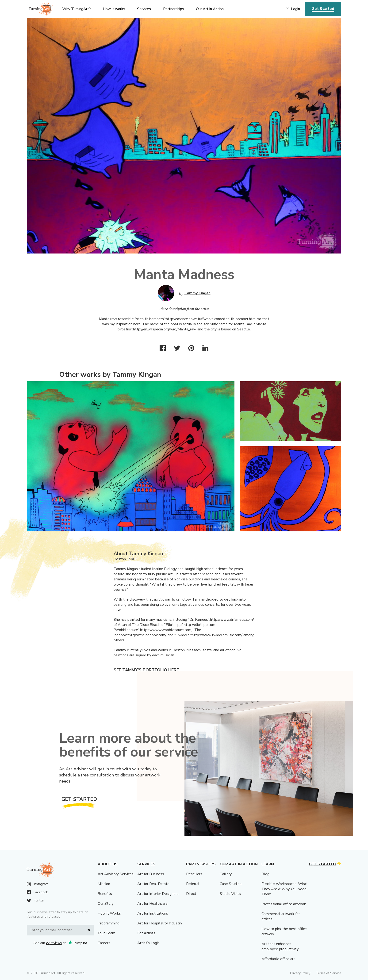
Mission (104, 884)
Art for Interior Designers (158, 894)
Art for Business (151, 874)
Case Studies (231, 884)
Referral (193, 884)
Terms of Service (329, 973)
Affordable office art (278, 959)
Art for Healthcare (152, 904)
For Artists (146, 933)
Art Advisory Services (116, 874)
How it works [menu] (114, 9)
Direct (191, 894)
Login (295, 9)
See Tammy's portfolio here (146, 670)
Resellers (194, 874)
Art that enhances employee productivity (280, 946)
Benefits (105, 894)
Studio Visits (230, 894)
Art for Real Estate (153, 884)
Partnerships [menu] (174, 9)
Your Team (106, 933)
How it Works (109, 913)
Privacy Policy (300, 973)
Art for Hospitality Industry (160, 923)
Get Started (323, 9)
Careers (104, 943)
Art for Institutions (153, 913)
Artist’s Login (148, 943)
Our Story (106, 904)
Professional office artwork (284, 904)
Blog (265, 874)
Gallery (226, 874)
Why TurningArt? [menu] (77, 9)
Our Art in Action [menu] (210, 9)
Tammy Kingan (197, 293)
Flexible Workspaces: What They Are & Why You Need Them (285, 889)
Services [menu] (144, 9)
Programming (109, 923)
